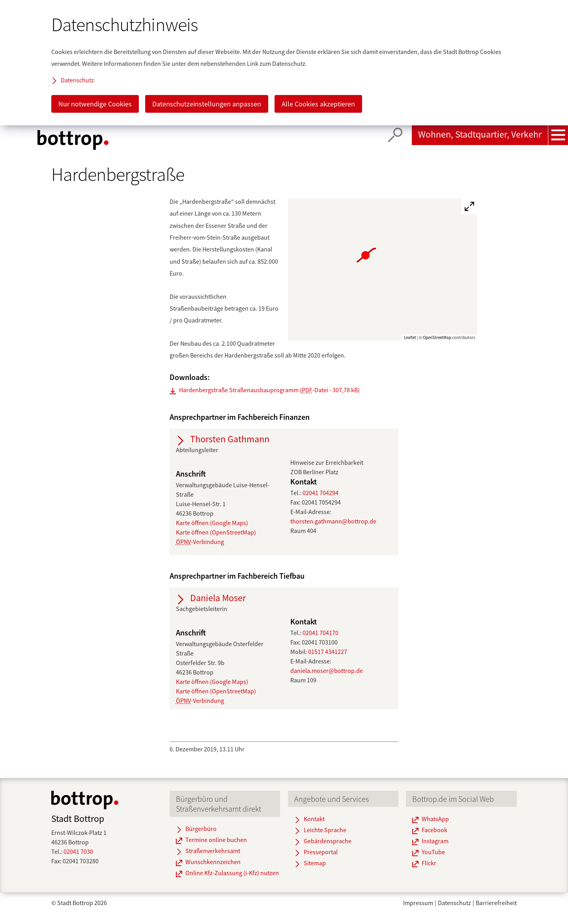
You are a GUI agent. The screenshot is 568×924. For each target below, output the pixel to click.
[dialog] (284, 63)
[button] (290, 215)
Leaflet (410, 337)
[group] (383, 270)
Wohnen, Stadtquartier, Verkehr (480, 134)
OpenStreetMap (437, 337)
